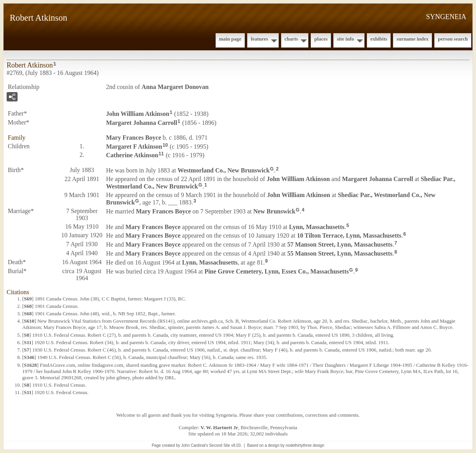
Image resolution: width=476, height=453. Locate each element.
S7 (27, 350)
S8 (27, 335)
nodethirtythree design (305, 445)
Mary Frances (134, 138)
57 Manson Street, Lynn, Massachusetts (340, 244)
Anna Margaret (175, 87)
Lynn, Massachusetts (317, 226)
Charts (291, 39)
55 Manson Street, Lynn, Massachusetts (340, 253)
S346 (29, 357)
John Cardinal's (195, 445)
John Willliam (138, 114)
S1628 (30, 365)
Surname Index (412, 39)
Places (321, 39)
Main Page (230, 39)
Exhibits (379, 39)
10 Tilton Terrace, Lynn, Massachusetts (349, 235)
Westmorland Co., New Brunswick (224, 170)
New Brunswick (274, 211)
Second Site (219, 445)
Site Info (345, 39)
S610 (29, 321)
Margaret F (134, 146)
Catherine (132, 155)
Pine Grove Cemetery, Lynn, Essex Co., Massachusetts (276, 271)
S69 (28, 299)
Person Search (453, 39)
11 (161, 154)
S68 (28, 306)
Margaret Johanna (142, 123)
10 (165, 145)
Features (259, 39)
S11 (28, 342)
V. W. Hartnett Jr (219, 427)
